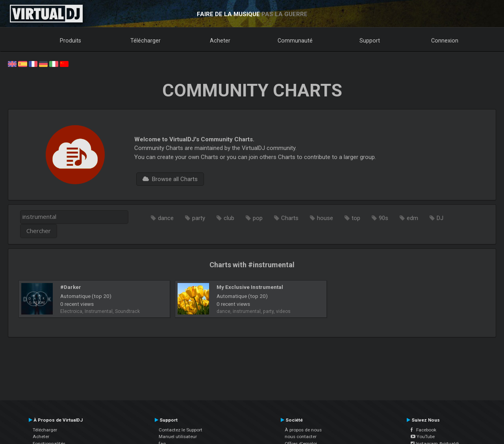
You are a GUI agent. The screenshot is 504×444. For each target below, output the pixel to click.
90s (384, 218)
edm (412, 218)
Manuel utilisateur (178, 437)
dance (166, 218)
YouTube (423, 437)
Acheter (220, 41)
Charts (290, 218)
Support (370, 41)
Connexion (445, 41)
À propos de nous (303, 430)
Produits (70, 41)
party (199, 218)
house (325, 218)
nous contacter (301, 437)
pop (258, 218)
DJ (440, 218)
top (356, 218)
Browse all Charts (170, 179)
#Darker (71, 287)
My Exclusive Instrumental (250, 287)
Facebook (423, 430)
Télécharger (145, 41)
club (229, 218)
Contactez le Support (181, 430)
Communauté (295, 41)
